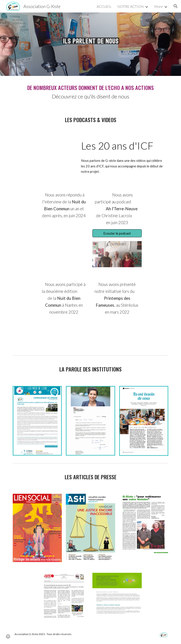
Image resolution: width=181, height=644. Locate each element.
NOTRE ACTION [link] (131, 6)
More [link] (159, 6)
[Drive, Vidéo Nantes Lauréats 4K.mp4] (64, 241)
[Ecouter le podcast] (117, 233)
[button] (176, 6)
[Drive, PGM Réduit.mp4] (64, 334)
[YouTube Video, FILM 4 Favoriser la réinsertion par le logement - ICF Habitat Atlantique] (44, 154)
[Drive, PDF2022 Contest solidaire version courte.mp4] (117, 334)
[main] (90, 92)
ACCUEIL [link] (104, 6)
